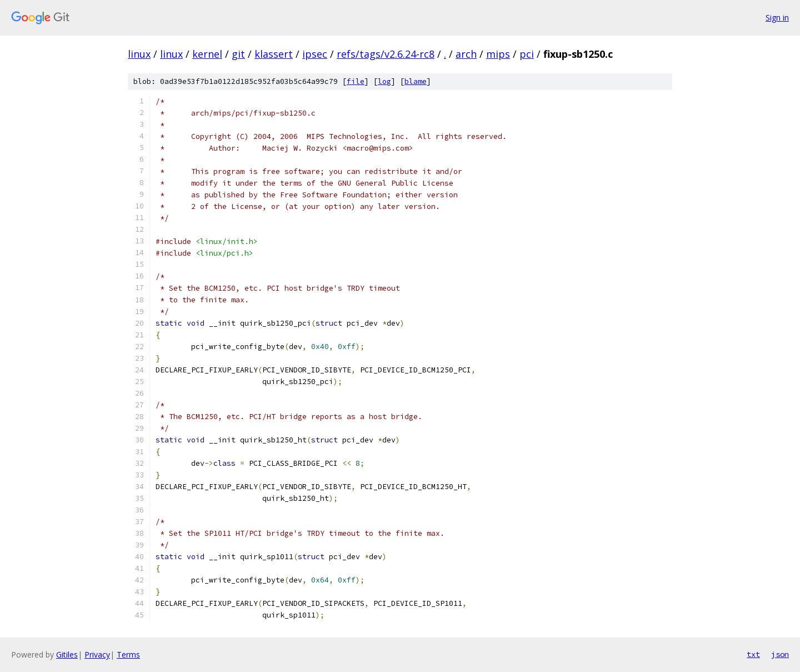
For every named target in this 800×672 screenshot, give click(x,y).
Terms (128, 654)
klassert (274, 54)
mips (498, 54)
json (780, 654)
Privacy (97, 654)
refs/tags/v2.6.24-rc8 (386, 54)
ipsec (315, 54)
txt (753, 654)
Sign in (777, 18)
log (384, 81)
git (238, 54)
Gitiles (67, 654)
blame (416, 81)
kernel (207, 54)
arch (466, 54)
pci (527, 54)
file (356, 81)
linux (139, 54)
